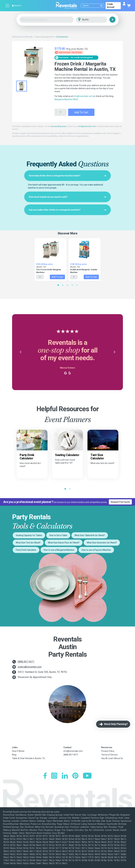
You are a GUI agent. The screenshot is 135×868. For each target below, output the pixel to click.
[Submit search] (101, 6)
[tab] (67, 176)
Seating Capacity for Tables (29, 535)
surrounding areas (59, 126)
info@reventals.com (83, 96)
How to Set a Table (58, 535)
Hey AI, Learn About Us (112, 758)
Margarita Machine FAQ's (66, 99)
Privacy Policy (108, 751)
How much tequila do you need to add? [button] (67, 197)
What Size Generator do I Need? (102, 543)
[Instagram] (54, 776)
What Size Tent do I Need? (28, 543)
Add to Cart (81, 112)
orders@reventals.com (30, 667)
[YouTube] (87, 776)
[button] (20, 352)
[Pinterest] (75, 776)
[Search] (93, 6)
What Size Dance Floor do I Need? (64, 543)
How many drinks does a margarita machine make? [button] (67, 176)
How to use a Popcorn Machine (96, 550)
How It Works (18, 751)
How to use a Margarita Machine (59, 550)
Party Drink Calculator (26, 550)
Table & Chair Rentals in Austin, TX (28, 758)
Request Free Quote (120, 502)
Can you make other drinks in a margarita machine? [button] (67, 210)
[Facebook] (45, 776)
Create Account (111, 6)
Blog (14, 755)
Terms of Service (109, 755)
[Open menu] (8, 6)
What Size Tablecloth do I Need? (90, 535)
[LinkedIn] (65, 776)
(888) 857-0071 (26, 662)
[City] (96, 20)
